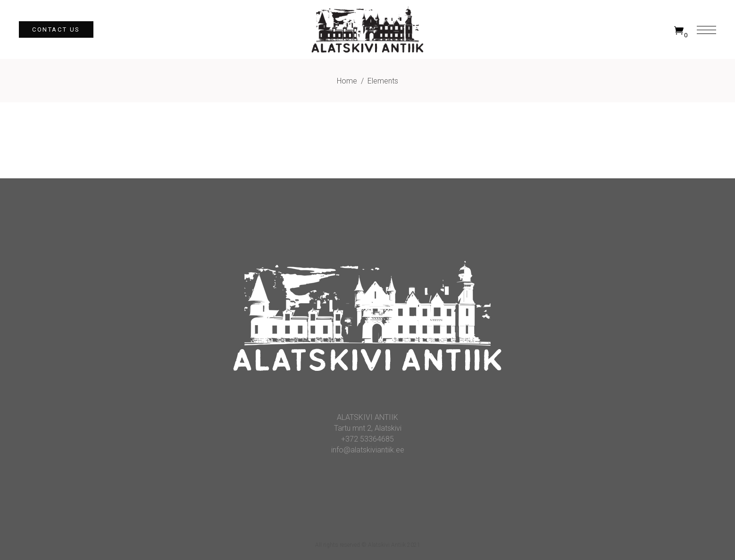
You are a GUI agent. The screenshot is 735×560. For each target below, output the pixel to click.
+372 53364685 (367, 439)
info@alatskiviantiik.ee (368, 450)
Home (347, 81)
